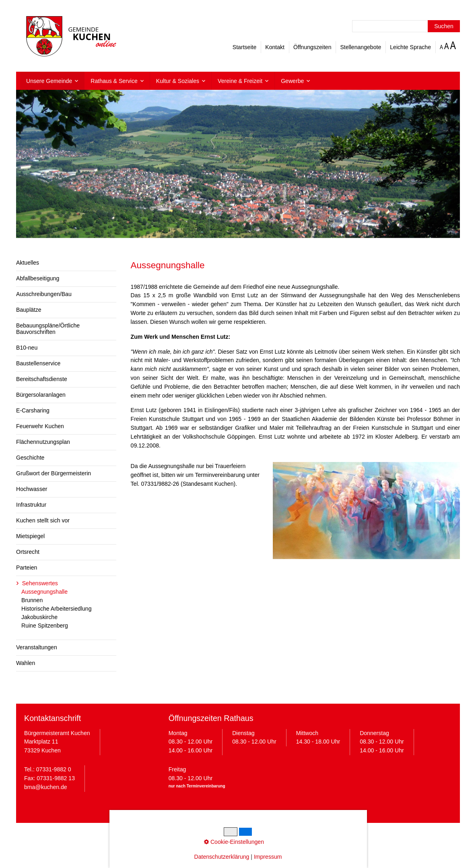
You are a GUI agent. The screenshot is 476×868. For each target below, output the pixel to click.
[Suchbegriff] (406, 26)
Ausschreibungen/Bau (44, 294)
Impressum (170, 835)
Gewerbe (292, 81)
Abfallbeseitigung (38, 278)
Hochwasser (32, 489)
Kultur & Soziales (178, 81)
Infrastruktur (31, 505)
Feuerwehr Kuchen (40, 426)
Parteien (27, 568)
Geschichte (30, 458)
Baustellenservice (38, 363)
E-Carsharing (33, 410)
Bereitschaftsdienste (42, 379)
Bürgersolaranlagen (41, 395)
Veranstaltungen (37, 647)
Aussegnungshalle (44, 592)
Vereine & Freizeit (240, 81)
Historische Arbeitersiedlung (57, 609)
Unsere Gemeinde (49, 81)
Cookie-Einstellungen (252, 835)
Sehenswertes (40, 583)
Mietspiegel (30, 536)
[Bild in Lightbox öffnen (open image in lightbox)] (366, 510)
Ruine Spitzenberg (45, 626)
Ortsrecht (28, 552)
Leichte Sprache (410, 47)
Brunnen (32, 600)
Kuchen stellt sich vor (43, 520)
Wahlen (26, 663)
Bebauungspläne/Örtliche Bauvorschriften (48, 329)
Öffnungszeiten (312, 47)
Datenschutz (204, 835)
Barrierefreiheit (301, 835)
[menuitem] (52, 81)
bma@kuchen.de (46, 787)
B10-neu (27, 348)
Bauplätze (29, 310)
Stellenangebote (361, 47)
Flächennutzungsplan (43, 442)
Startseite (244, 47)
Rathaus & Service (114, 81)
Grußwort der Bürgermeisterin (54, 473)
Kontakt (275, 47)
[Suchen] (444, 26)
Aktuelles (28, 263)
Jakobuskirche (39, 617)
